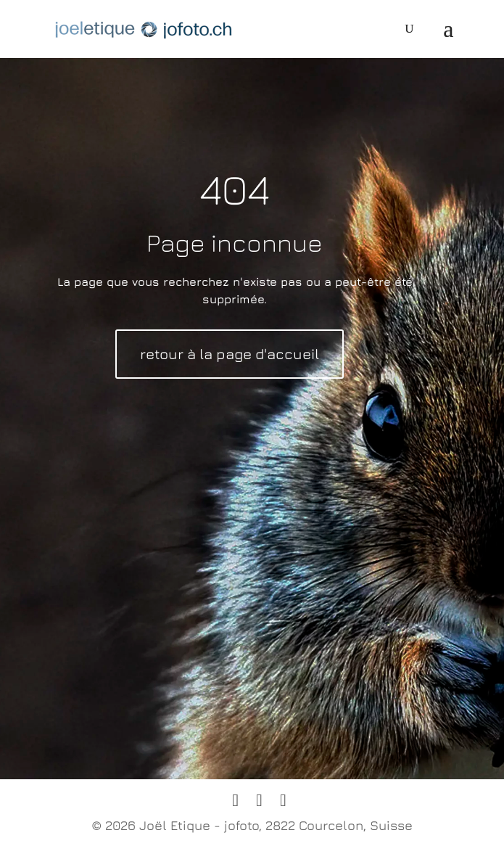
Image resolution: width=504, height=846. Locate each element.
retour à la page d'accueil (230, 354)
